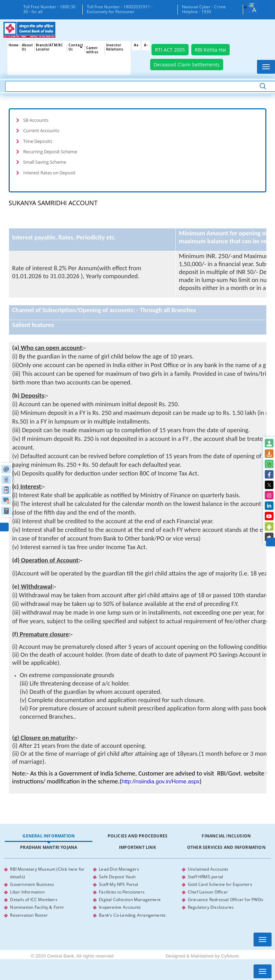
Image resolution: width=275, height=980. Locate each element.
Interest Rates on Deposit (49, 172)
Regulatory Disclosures (211, 907)
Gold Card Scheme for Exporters (220, 884)
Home (14, 46)
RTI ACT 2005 (170, 50)
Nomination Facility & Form (37, 907)
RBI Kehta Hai (210, 50)
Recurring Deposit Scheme (50, 152)
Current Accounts (41, 130)
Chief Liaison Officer (208, 892)
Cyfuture (230, 956)
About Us (27, 48)
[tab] (137, 120)
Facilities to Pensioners (122, 892)
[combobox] (252, 8)
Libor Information (27, 892)
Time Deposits (38, 141)
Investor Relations (115, 48)
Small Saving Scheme (45, 162)
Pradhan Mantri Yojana (49, 847)
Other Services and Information (226, 847)
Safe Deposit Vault (117, 877)
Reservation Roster (29, 915)
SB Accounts (36, 120)
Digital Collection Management (130, 900)
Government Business (32, 884)
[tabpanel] (137, 892)
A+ (136, 46)
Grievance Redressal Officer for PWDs (226, 900)
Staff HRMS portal (205, 877)
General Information (49, 836)
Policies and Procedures (138, 836)
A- (146, 46)
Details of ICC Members (34, 900)
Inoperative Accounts (120, 907)
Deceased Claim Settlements (187, 65)
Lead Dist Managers (119, 869)
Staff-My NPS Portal (118, 884)
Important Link (137, 847)
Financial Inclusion (226, 836)
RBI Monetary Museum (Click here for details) (47, 873)
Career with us (92, 50)
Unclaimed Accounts (208, 869)
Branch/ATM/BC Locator (49, 48)
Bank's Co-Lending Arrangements (132, 915)
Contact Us (76, 48)
